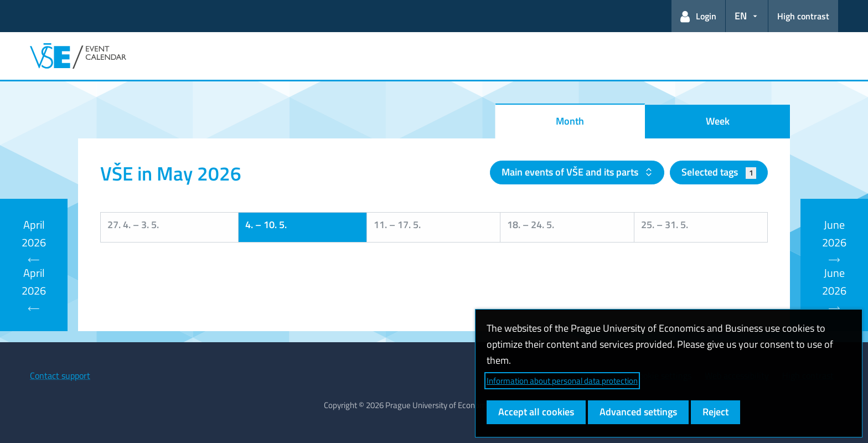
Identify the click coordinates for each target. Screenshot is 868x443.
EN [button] (741, 16)
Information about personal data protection (562, 381)
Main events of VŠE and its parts (571, 172)
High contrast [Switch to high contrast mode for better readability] (803, 16)
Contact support (60, 375)
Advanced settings (638, 412)
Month (570, 121)
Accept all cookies (536, 412)
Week (718, 121)
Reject (715, 412)
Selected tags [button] (719, 172)
